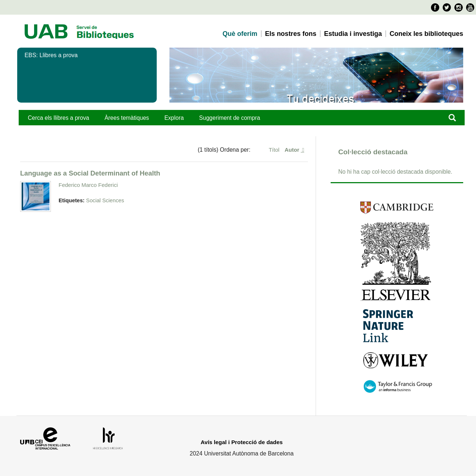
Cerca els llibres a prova (58, 118)
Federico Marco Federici (88, 185)
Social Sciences (105, 200)
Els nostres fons (291, 34)
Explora (174, 118)
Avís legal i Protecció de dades (242, 442)
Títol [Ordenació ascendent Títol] (275, 150)
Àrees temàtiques (127, 118)
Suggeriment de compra (230, 118)
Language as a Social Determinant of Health (90, 173)
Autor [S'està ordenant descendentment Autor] (293, 150)
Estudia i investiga (353, 34)
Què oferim (240, 34)
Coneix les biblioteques (426, 34)
